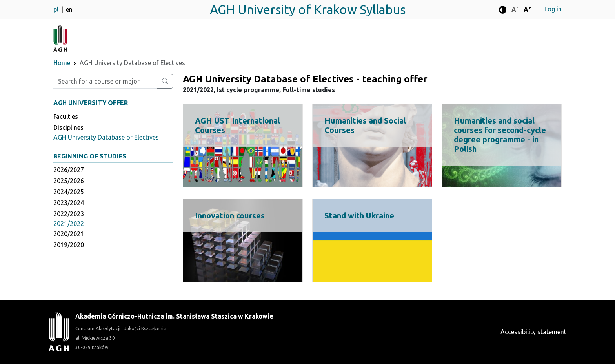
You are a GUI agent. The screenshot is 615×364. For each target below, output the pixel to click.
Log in (553, 9)
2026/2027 (69, 170)
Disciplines (68, 127)
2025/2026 (69, 181)
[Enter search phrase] (105, 81)
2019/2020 (69, 245)
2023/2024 (69, 203)
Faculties (66, 116)
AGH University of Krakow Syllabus (308, 9)
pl (57, 9)
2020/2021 (69, 234)
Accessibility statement (533, 332)
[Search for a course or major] (165, 81)
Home (62, 63)
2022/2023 (69, 214)
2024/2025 (69, 192)
